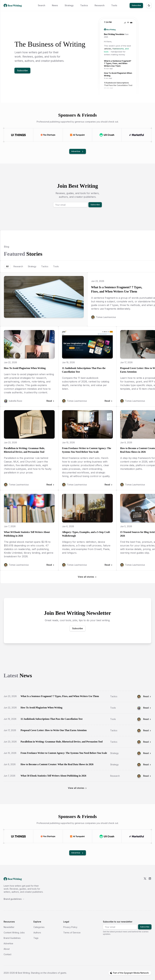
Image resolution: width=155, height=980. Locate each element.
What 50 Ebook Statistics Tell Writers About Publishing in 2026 (27, 534)
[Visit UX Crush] (107, 135)
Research (100, 5)
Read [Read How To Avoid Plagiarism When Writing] (147, 708)
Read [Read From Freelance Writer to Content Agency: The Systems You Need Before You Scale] (147, 753)
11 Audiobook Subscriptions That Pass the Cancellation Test (84, 370)
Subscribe (136, 5)
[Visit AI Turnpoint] (77, 135)
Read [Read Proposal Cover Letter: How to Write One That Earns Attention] (147, 730)
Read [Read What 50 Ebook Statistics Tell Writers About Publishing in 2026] (147, 776)
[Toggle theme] (149, 5)
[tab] (7, 266)
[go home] (13, 879)
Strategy (69, 5)
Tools (114, 5)
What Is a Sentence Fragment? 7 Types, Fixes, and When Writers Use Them (117, 289)
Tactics (84, 5)
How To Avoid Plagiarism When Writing (25, 368)
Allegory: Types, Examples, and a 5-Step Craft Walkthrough (86, 534)
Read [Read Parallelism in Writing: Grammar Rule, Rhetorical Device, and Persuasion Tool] (147, 742)
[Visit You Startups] (48, 135)
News (55, 5)
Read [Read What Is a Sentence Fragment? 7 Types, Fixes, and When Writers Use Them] (147, 696)
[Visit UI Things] (18, 135)
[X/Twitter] (145, 889)
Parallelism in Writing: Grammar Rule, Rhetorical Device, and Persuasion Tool (24, 450)
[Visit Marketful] (136, 135)
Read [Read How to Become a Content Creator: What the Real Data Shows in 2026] (147, 764)
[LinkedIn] (150, 889)
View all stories (87, 577)
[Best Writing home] (13, 5)
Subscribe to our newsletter (118, 922)
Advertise (78, 151)
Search (42, 5)
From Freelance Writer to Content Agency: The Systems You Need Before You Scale (87, 450)
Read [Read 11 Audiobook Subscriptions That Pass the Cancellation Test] (147, 719)
